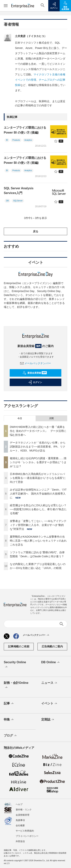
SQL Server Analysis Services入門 (19, 191)
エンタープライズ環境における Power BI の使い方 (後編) (25, 130)
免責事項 (20, 820)
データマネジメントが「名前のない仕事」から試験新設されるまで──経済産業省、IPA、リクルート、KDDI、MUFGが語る (38, 447)
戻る (36, 231)
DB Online (51, 662)
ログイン (35, 382)
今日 (20, 418)
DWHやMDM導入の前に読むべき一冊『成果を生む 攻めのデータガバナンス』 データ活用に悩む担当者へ (38, 431)
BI (7, 140)
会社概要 (20, 825)
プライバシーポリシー (27, 836)
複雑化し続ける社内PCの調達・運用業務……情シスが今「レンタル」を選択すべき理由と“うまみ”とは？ (38, 462)
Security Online (15, 665)
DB (7, 201)
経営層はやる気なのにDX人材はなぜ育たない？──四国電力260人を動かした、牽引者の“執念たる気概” (38, 509)
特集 (9, 720)
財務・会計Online (16, 685)
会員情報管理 (23, 815)
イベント (50, 704)
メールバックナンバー (36, 363)
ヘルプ (19, 804)
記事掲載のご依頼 (19, 646)
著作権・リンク (24, 810)
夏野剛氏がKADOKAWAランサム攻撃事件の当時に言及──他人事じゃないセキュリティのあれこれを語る (38, 541)
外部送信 (20, 841)
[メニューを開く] (6, 6)
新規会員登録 (35, 373)
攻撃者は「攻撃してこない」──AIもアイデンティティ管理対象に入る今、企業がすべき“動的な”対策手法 (38, 525)
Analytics (28, 140)
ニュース (50, 683)
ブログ (11, 736)
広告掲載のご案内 (52, 646)
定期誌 (48, 720)
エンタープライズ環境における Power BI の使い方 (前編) (25, 160)
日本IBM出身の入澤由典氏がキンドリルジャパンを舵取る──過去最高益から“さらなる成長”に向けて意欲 (38, 478)
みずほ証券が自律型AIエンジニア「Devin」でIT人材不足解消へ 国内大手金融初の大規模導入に (38, 494)
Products (16, 140)
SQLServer (18, 201)
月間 (51, 418)
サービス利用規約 (25, 831)
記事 (9, 704)
